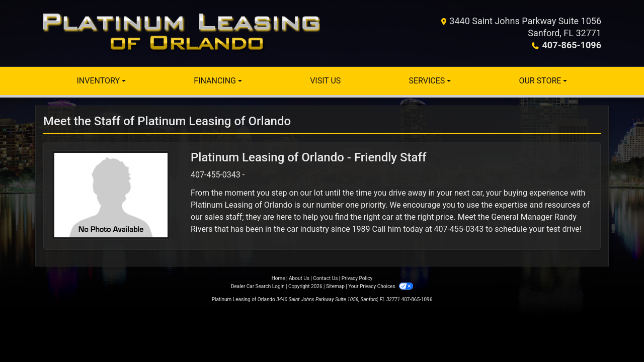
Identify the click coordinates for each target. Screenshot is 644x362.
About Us (299, 278)
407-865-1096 (572, 45)
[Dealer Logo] (181, 33)
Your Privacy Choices (381, 286)
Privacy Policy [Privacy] (357, 278)
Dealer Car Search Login (258, 286)
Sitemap (335, 286)
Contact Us (325, 278)
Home (278, 278)
